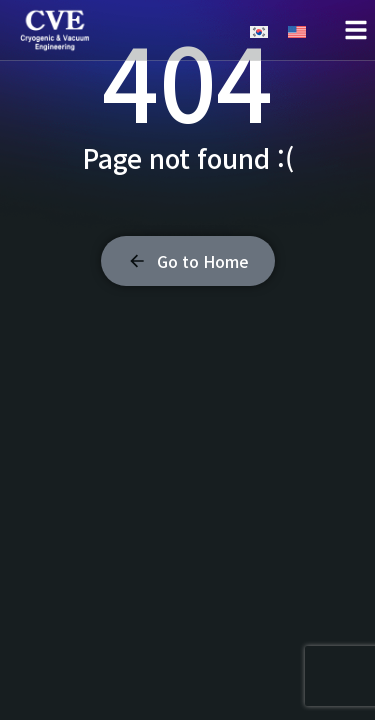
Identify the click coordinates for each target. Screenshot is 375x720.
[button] (356, 30)
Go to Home (188, 261)
